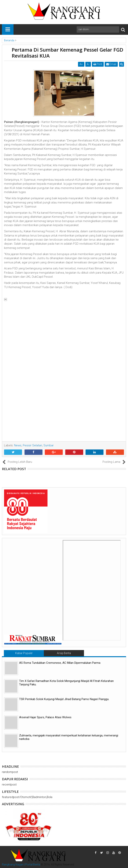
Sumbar (49, 445)
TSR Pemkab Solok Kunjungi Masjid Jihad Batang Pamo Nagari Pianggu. (64, 699)
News (18, 445)
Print (98, 64)
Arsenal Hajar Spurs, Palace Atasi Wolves (45, 717)
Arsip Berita (64, 653)
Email (111, 64)
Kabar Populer (24, 653)
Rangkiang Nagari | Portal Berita (21, 865)
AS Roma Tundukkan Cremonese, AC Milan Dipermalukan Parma (60, 663)
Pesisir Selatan (32, 445)
